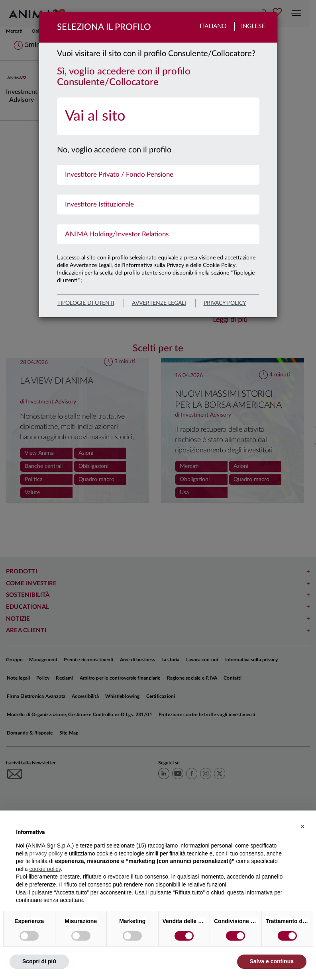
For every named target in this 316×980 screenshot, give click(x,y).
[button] (302, 826)
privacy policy (225, 303)
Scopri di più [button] (39, 961)
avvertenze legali (159, 303)
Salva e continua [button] (272, 961)
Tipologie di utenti (86, 303)
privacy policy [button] (46, 853)
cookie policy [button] (45, 869)
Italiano (213, 26)
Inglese (253, 26)
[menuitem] (158, 116)
